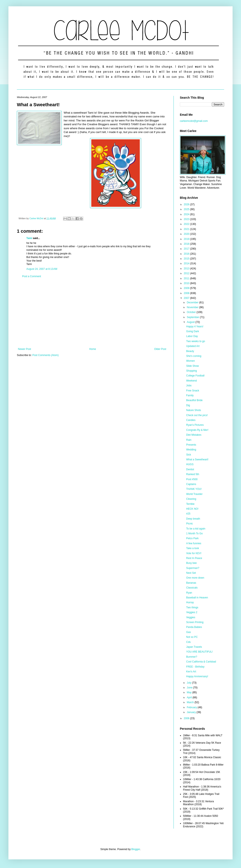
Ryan (189, 593)
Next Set (191, 573)
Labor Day (192, 336)
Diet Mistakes (194, 435)
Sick (189, 455)
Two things (192, 607)
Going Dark (193, 331)
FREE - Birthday (195, 667)
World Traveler (194, 494)
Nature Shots (194, 410)
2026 (187, 204)
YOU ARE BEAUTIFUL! (199, 652)
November (193, 307)
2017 (187, 249)
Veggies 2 (192, 612)
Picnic (190, 524)
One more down (195, 578)
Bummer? (192, 657)
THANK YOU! (194, 489)
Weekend (191, 381)
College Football (195, 376)
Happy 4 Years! (195, 327)
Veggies (191, 617)
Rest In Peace (194, 558)
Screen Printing (195, 622)
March (191, 702)
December (193, 302)
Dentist (190, 469)
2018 (187, 244)
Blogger (136, 849)
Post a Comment (32, 276)
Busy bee (191, 563)
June (190, 688)
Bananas (191, 583)
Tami (29, 238)
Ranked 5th (193, 474)
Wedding (191, 450)
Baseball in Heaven (197, 598)
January (192, 712)
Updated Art (193, 346)
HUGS (190, 464)
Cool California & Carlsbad (201, 662)
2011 (187, 278)
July (189, 683)
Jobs (189, 386)
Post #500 (192, 479)
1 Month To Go (195, 533)
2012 (187, 273)
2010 (187, 283)
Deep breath (193, 519)
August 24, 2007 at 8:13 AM (42, 269)
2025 (187, 209)
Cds (188, 642)
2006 (187, 718)
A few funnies (194, 543)
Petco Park (192, 538)
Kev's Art (191, 672)
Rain (189, 440)
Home (93, 349)
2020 (187, 234)
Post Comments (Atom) (45, 355)
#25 (188, 514)
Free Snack (193, 391)
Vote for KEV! (194, 553)
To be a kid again (196, 529)
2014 (187, 263)
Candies (191, 420)
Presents (191, 445)
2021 (187, 229)
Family (190, 395)
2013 (187, 269)
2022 (187, 224)
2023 (187, 219)
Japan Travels (194, 647)
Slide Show (193, 366)
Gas (188, 632)
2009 (187, 288)
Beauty (190, 351)
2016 (187, 254)
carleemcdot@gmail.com (194, 121)
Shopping (192, 371)
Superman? (193, 568)
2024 (187, 214)
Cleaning (191, 499)
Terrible (190, 504)
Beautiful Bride (194, 400)
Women (191, 361)
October (192, 312)
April (190, 697)
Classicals (192, 588)
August (191, 322)
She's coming (194, 356)
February (192, 707)
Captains (191, 484)
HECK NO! (192, 509)
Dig (188, 405)
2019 (187, 239)
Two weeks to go (196, 341)
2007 (187, 298)
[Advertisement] (92, 313)
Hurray (190, 602)
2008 (187, 293)
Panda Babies (194, 627)
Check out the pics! (197, 415)
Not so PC (192, 637)
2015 (187, 259)
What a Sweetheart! (197, 460)
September (193, 317)
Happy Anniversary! (197, 676)
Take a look (193, 548)
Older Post (160, 349)
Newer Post (24, 349)
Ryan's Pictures (195, 425)
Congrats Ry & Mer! (197, 430)
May (190, 692)
